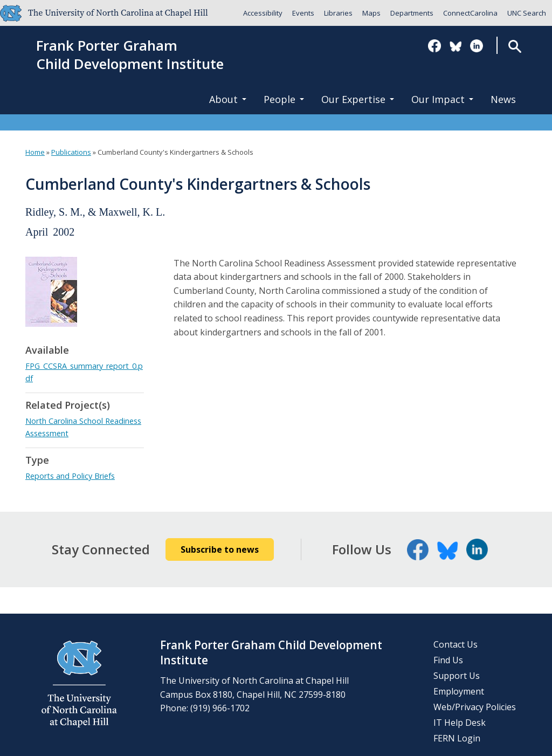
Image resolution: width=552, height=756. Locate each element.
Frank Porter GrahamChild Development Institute (130, 55)
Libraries (338, 13)
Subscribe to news (220, 549)
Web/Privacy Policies (475, 707)
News (503, 99)
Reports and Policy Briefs (70, 476)
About (228, 99)
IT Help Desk (460, 723)
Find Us (448, 660)
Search (515, 46)
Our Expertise (358, 99)
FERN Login (457, 738)
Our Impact (442, 99)
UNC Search (527, 13)
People (284, 99)
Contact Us (456, 644)
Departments (412, 13)
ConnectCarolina (470, 13)
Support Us (457, 676)
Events (303, 13)
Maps (371, 13)
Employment (459, 691)
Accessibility (263, 13)
